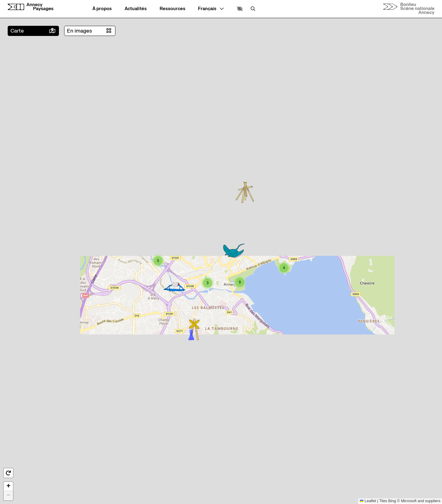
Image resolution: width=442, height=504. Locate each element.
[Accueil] (31, 7)
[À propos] (102, 9)
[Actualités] (136, 9)
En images (79, 31)
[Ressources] (173, 9)
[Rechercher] (253, 9)
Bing (392, 501)
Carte (17, 31)
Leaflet (368, 501)
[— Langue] (211, 9)
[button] (240, 9)
